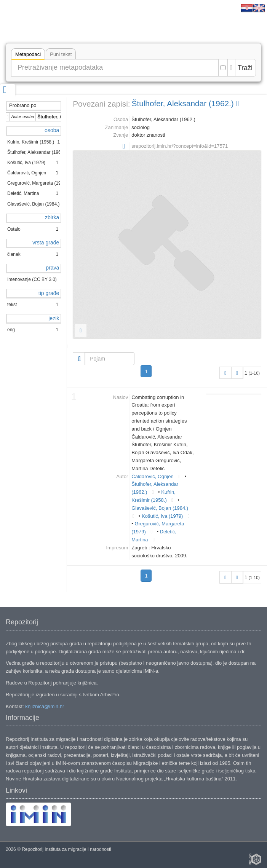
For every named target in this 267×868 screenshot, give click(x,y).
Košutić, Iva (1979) (162, 516)
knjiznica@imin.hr (45, 706)
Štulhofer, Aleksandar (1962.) (185, 103)
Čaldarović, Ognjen (153, 476)
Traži (245, 68)
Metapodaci (28, 55)
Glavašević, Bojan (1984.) (160, 508)
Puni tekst (61, 54)
